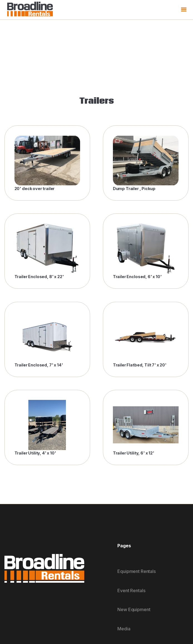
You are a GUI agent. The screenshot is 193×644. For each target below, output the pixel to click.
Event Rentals (131, 590)
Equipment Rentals (136, 571)
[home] (29, 10)
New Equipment (134, 609)
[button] (184, 10)
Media (124, 629)
